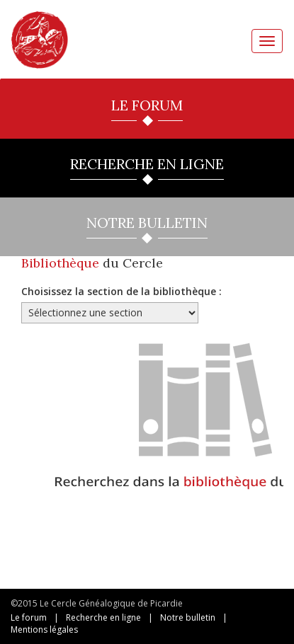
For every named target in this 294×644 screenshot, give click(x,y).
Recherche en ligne (103, 617)
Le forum (29, 617)
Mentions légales (44, 629)
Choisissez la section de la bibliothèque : (121, 291)
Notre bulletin (188, 617)
